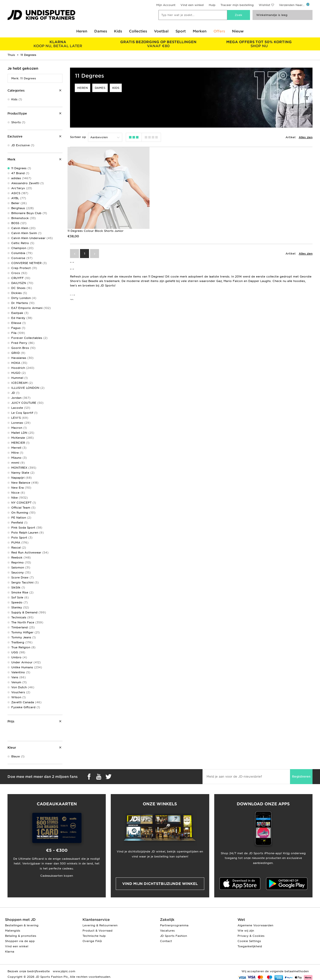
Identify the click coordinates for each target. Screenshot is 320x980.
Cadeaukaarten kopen (57, 876)
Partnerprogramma (174, 925)
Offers (219, 31)
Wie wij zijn (246, 931)
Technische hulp (94, 936)
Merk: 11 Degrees (24, 78)
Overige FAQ (92, 941)
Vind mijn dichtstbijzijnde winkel (160, 884)
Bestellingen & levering (22, 925)
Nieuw (238, 31)
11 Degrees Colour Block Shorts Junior (95, 230)
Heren (82, 31)
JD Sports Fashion (173, 936)
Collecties (138, 31)
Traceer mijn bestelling (237, 5)
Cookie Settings (249, 941)
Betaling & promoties (21, 936)
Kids (118, 31)
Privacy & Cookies (251, 936)
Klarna (10, 952)
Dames (101, 31)
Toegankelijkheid (250, 946)
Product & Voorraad (97, 931)
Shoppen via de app (20, 941)
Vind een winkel (192, 5)
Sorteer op (78, 137)
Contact (166, 941)
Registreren (301, 776)
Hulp (212, 5)
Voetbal (161, 31)
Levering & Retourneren (100, 925)
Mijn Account (166, 5)
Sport (181, 31)
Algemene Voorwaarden (255, 925)
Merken (200, 31)
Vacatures (167, 931)
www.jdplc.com (63, 971)
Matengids (13, 931)
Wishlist (264, 5)
